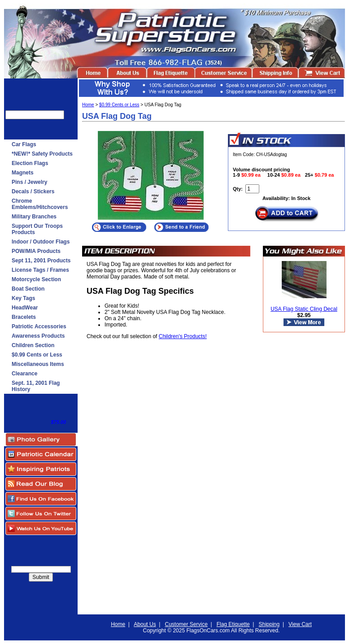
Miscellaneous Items (38, 364)
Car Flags (24, 144)
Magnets (23, 173)
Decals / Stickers (33, 191)
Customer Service (186, 624)
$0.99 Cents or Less (37, 355)
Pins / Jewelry (29, 182)
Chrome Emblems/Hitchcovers (40, 204)
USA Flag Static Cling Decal (304, 309)
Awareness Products (38, 336)
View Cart (300, 624)
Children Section (33, 345)
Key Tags (23, 298)
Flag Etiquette (233, 624)
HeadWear (25, 308)
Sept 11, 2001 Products (41, 261)
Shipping (269, 624)
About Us (145, 624)
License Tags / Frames (40, 270)
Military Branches (34, 217)
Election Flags (30, 163)
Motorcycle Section (36, 279)
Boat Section (28, 289)
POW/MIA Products (36, 251)
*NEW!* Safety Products (42, 154)
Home (88, 105)
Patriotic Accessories (39, 326)
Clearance (24, 374)
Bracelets (24, 317)
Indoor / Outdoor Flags (41, 242)
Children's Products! (183, 336)
